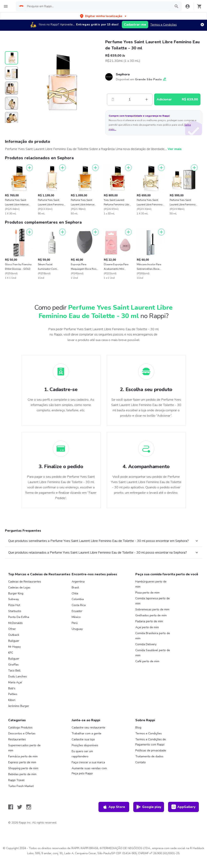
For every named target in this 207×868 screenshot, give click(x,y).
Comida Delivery (146, 644)
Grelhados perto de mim (151, 615)
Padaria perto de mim (149, 621)
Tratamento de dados (149, 756)
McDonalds (15, 623)
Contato (141, 762)
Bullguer (14, 641)
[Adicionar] (29, 168)
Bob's (12, 688)
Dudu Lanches (18, 676)
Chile (75, 593)
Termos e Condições (163, 25)
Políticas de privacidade (151, 750)
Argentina (78, 582)
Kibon (12, 700)
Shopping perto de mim (23, 768)
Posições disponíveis (85, 745)
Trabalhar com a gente (87, 733)
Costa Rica (79, 605)
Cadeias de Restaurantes (25, 582)
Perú (75, 623)
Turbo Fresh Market (21, 786)
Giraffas (13, 665)
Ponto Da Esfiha (19, 617)
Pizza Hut (14, 605)
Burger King (16, 593)
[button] (104, 16)
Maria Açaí (15, 682)
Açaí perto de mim (147, 627)
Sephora (123, 74)
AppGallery (183, 807)
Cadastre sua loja (83, 739)
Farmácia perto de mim (23, 756)
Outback (14, 635)
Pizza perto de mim (147, 593)
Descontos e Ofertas (22, 733)
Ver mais (175, 149)
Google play (149, 807)
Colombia (78, 599)
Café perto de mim (147, 661)
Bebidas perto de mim (22, 774)
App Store (114, 807)
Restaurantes (17, 739)
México (76, 617)
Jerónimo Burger (19, 706)
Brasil (75, 588)
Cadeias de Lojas (19, 588)
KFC (11, 653)
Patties (13, 694)
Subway (14, 599)
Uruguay (77, 629)
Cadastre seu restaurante (88, 728)
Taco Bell (14, 671)
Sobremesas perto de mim (152, 609)
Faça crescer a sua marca (88, 762)
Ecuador (77, 611)
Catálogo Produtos (20, 728)
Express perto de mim (22, 762)
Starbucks (15, 611)
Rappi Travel (16, 780)
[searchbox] (98, 6)
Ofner (12, 629)
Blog (138, 728)
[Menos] (113, 99)
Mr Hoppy (14, 647)
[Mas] (147, 99)
